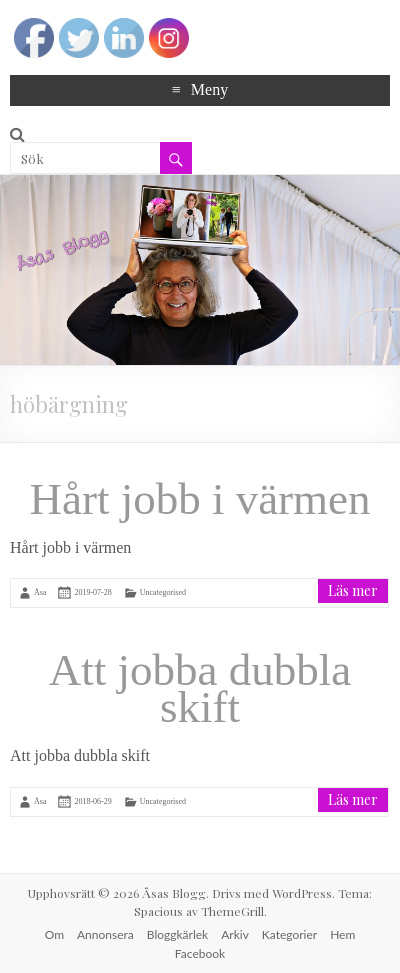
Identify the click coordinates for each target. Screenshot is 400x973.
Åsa (40, 592)
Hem (342, 934)
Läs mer (353, 590)
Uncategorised (163, 592)
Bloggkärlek (177, 934)
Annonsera (105, 934)
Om (54, 934)
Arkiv (235, 934)
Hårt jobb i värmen (199, 499)
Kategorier (289, 934)
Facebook (200, 953)
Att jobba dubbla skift (200, 688)
